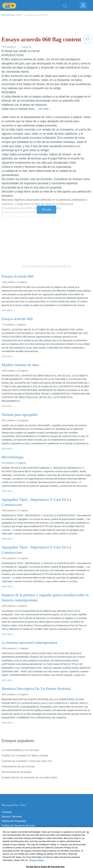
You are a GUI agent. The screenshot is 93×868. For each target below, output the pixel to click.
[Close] (88, 839)
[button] (88, 40)
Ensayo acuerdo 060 (36, 15)
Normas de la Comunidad (16, 830)
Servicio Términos (12, 817)
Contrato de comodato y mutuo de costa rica (27, 761)
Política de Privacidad (14, 821)
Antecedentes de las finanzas (18, 767)
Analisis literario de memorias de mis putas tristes (29, 777)
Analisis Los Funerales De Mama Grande (25, 756)
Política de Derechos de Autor (18, 826)
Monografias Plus (11, 15)
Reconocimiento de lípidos (16, 772)
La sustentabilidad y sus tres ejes (20, 750)
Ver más (47, 210)
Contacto (7, 812)
